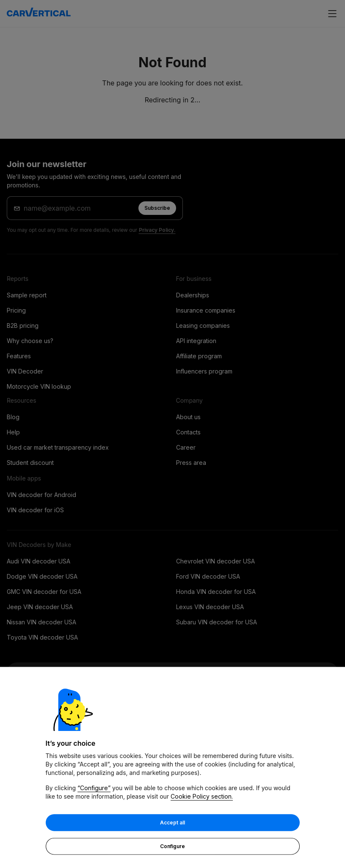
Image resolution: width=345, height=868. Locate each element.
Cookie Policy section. (202, 797)
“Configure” (94, 788)
